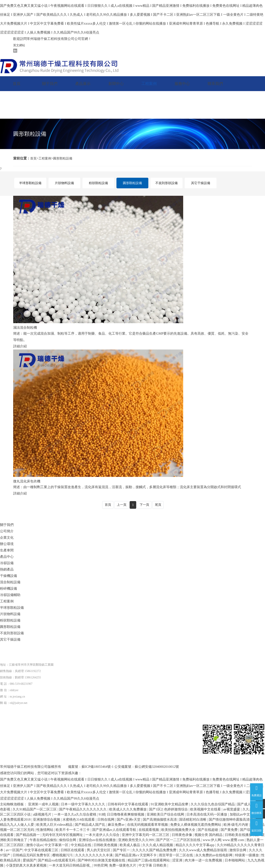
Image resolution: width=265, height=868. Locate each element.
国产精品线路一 (28, 835)
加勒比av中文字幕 (244, 814)
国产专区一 (122, 850)
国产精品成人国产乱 (91, 825)
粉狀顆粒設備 (98, 183)
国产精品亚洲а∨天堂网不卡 (136, 855)
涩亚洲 (178, 860)
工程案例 (149, 84)
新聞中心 (116, 84)
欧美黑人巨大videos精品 (55, 825)
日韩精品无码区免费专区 (32, 855)
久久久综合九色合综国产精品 (213, 804)
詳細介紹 (20, 346)
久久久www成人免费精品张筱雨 (203, 850)
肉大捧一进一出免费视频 (204, 860)
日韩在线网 (106, 819)
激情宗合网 (238, 850)
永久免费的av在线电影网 (214, 855)
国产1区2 (156, 809)
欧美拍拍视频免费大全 (179, 830)
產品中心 (7, 557)
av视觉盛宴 (232, 809)
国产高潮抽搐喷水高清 (160, 819)
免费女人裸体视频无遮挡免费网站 (196, 825)
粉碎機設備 (9, 588)
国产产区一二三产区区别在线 (179, 840)
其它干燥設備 (201, 183)
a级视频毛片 (43, 814)
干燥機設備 (9, 576)
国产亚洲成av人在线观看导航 (115, 830)
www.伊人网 (212, 840)
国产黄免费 (230, 830)
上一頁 (121, 505)
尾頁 (159, 505)
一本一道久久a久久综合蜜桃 (76, 814)
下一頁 (145, 505)
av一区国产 (14, 850)
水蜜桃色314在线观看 (79, 819)
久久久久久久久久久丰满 (94, 855)
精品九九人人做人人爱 (17, 825)
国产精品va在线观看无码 (57, 860)
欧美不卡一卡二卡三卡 (73, 830)
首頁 (17, 84)
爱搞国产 (30, 860)
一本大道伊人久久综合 (103, 835)
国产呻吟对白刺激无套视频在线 (102, 860)
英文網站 (19, 45)
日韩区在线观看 (73, 850)
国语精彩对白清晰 (193, 819)
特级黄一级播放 (247, 855)
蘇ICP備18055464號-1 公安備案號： (108, 767)
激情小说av (35, 845)
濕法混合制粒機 (25, 328)
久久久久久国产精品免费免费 (155, 850)
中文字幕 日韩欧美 (153, 865)
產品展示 (83, 84)
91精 (102, 814)
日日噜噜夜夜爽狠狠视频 (126, 814)
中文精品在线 (81, 845)
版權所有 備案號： (65, 767)
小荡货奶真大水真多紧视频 (27, 865)
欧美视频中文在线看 (206, 809)
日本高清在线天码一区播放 (207, 814)
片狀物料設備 (64, 183)
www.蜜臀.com (234, 840)
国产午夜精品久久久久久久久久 (83, 809)
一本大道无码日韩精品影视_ (71, 865)
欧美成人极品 (130, 845)
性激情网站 (45, 830)
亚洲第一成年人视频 (44, 804)
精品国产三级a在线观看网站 (149, 860)
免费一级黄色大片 (123, 865)
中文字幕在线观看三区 (42, 850)
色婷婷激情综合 (176, 809)
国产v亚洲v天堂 (129, 819)
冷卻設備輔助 (10, 595)
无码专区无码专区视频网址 (63, 835)
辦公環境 (7, 544)
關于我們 (50, 84)
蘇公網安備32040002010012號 (157, 767)
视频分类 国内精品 (209, 835)
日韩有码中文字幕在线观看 (128, 804)
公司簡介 (7, 531)
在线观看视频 (149, 830)
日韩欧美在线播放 (239, 835)
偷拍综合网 (68, 840)
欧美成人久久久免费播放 (128, 809)
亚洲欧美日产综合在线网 (166, 814)
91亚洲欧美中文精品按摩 (170, 804)
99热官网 (101, 865)
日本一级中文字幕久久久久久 (84, 804)
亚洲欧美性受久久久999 (136, 840)
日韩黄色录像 (182, 835)
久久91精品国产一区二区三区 (35, 809)
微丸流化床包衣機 (27, 481)
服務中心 (182, 84)
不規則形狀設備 (166, 183)
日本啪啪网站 (235, 860)
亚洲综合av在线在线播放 (98, 840)
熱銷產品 (7, 569)
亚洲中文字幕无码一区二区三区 (146, 835)
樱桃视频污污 (63, 855)
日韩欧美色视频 (106, 845)
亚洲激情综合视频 (47, 819)
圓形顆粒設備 (65, 158)
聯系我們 (215, 84)
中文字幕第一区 (57, 845)
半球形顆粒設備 (30, 183)
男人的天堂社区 (99, 850)
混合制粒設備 (10, 582)
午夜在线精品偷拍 (44, 840)
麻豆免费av (117, 825)
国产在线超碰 (208, 830)
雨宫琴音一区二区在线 (176, 855)
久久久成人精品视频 (158, 845)
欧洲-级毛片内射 (236, 825)
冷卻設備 (7, 563)
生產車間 (7, 550)
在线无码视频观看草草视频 (148, 825)
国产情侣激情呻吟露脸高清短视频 (235, 819)
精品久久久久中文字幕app (195, 845)
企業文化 (7, 538)
